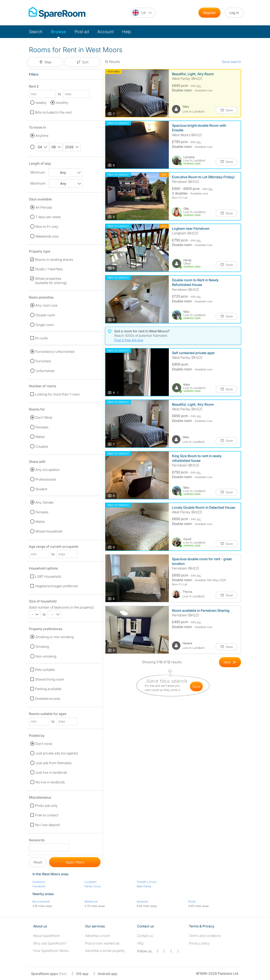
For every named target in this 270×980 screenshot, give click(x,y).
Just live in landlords (51, 772)
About (47, 936)
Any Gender (45, 502)
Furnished (43, 361)
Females (42, 427)
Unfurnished (45, 371)
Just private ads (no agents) (57, 753)
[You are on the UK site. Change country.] (143, 13)
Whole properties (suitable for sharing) (51, 281)
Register (209, 13)
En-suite (41, 338)
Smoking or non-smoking (55, 637)
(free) (49, 974)
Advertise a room (98, 936)
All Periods (44, 207)
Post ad (82, 32)
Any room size (46, 305)
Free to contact (47, 815)
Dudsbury (39, 882)
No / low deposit (47, 825)
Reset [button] (38, 862)
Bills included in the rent (53, 112)
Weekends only (47, 236)
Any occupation (48, 470)
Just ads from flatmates (54, 763)
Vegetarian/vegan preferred (56, 586)
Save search (231, 62)
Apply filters (75, 862)
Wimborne (91, 901)
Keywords (37, 841)
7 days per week (48, 217)
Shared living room (50, 679)
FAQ (140, 943)
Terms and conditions (205, 936)
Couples (42, 446)
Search (36, 32)
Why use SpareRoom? (50, 943)
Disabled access (48, 699)
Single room (45, 325)
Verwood (142, 901)
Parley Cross (93, 886)
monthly (62, 103)
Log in (234, 13)
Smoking (42, 647)
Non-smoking (46, 656)
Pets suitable (45, 670)
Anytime (42, 136)
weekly (41, 103)
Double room (45, 315)
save (196, 686)
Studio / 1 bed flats (49, 269)
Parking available (48, 689)
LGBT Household (48, 576)
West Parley (144, 886)
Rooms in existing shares (54, 260)
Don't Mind (44, 417)
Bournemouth (41, 901)
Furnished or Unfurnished (55, 352)
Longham (91, 882)
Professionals (46, 479)
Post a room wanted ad (102, 943)
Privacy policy (199, 943)
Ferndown (39, 886)
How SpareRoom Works (51, 951)
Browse (59, 32)
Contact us (145, 936)
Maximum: (38, 183)
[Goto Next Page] (230, 662)
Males (40, 437)
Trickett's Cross (147, 882)
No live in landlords (50, 782)
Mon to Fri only (47, 227)
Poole (192, 901)
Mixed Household (49, 531)
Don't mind (44, 744)
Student (41, 489)
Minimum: (38, 172)
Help (127, 32)
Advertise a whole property (105, 951)
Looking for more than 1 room (57, 394)
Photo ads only (46, 806)
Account (106, 32)
